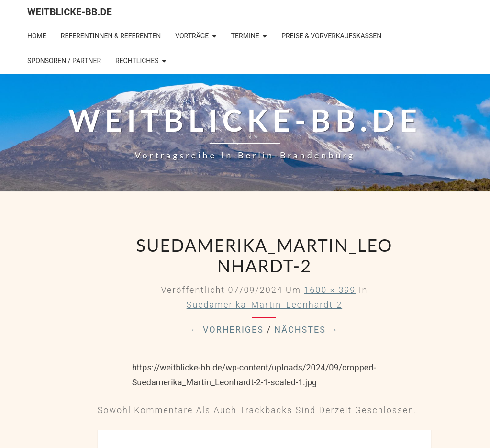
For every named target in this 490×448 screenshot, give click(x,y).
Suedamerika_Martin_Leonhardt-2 (264, 305)
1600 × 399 (330, 290)
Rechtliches (137, 61)
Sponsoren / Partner (64, 61)
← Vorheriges (227, 330)
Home (37, 36)
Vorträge (192, 36)
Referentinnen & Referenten (111, 36)
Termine (245, 36)
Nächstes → (306, 330)
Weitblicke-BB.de (70, 12)
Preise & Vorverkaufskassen (331, 36)
